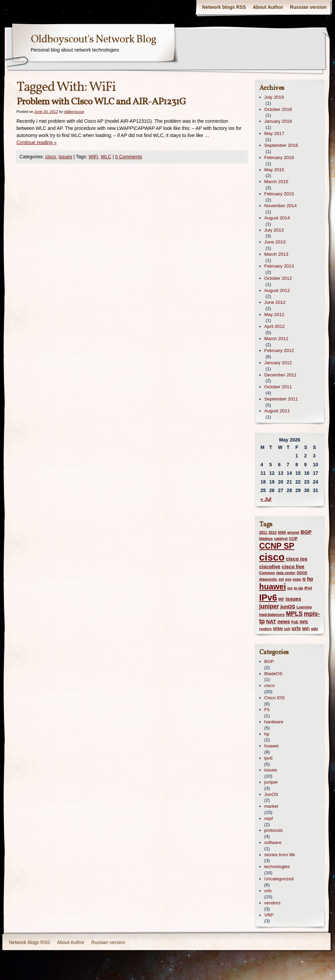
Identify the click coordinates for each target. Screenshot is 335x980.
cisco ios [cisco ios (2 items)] (296, 559)
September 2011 (281, 399)
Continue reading (37, 142)
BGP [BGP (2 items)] (306, 532)
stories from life (280, 855)
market (271, 806)
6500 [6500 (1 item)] (282, 532)
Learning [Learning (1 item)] (304, 607)
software (273, 842)
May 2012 (274, 315)
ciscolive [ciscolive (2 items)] (270, 567)
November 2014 (281, 206)
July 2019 (274, 97)
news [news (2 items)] (284, 622)
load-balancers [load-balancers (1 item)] (272, 614)
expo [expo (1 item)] (297, 579)
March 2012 (276, 339)
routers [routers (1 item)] (266, 629)
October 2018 (278, 109)
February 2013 (279, 266)
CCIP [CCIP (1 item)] (293, 538)
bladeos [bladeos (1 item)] (266, 538)
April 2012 (275, 326)
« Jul (266, 499)
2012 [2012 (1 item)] (273, 532)
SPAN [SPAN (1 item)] (278, 629)
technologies (277, 867)
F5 (267, 710)
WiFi (93, 157)
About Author (268, 7)
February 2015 (279, 194)
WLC (106, 157)
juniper (271, 782)
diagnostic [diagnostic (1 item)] (268, 579)
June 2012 (275, 302)
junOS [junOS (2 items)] (288, 607)
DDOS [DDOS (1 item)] (302, 573)
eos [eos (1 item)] (288, 579)
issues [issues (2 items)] (293, 599)
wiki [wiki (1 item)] (314, 629)
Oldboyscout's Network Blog (94, 40)
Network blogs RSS (224, 7)
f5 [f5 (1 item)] (304, 579)
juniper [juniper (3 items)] (269, 606)
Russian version (308, 7)
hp (267, 734)
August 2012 (277, 290)
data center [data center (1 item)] (286, 573)
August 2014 (277, 218)
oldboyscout (74, 112)
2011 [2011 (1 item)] (263, 532)
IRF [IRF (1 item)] (281, 599)
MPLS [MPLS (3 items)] (294, 614)
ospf (269, 818)
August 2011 (277, 411)
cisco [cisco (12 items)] (272, 557)
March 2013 (276, 254)
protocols (274, 830)
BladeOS (274, 674)
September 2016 (281, 145)
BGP (269, 661)
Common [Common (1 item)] (267, 573)
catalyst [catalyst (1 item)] (281, 538)
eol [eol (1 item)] (281, 579)
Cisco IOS (275, 698)
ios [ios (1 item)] (290, 588)
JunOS (271, 794)
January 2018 (278, 121)
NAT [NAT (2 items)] (271, 622)
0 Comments (128, 157)
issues (66, 157)
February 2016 (279, 158)
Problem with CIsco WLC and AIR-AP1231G (101, 102)
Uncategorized (279, 879)
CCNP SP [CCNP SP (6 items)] (277, 546)
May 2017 (274, 133)
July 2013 (274, 230)
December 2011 (281, 375)
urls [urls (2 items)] (296, 628)
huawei (272, 746)
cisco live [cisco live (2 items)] (293, 567)
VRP (269, 915)
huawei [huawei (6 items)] (273, 587)
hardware (274, 722)
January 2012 (278, 363)
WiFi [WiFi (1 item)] (306, 629)
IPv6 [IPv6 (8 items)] (268, 597)
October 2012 (278, 278)
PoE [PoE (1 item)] (295, 622)
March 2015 (276, 182)
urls (268, 891)
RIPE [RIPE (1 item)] (304, 622)
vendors (273, 903)
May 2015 (274, 170)
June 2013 (275, 242)
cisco (51, 157)
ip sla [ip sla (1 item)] (299, 588)
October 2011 (278, 387)
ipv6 (269, 758)
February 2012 (279, 350)
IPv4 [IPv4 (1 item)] (308, 588)
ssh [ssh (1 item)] (287, 629)
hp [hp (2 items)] (310, 579)
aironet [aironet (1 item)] (293, 532)
